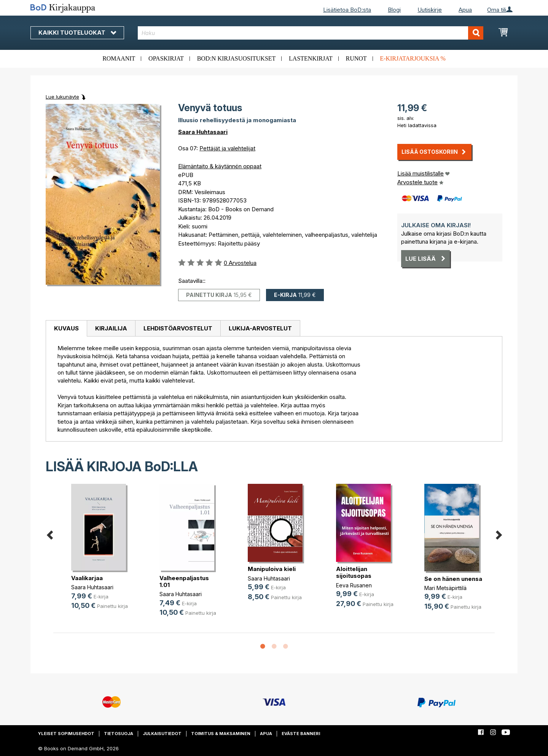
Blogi (394, 10)
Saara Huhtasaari (203, 132)
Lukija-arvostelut (260, 328)
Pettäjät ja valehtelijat (227, 148)
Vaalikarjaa (87, 578)
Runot (356, 58)
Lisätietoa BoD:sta (347, 10)
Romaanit (119, 58)
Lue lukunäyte (62, 97)
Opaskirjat (166, 58)
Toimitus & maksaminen (221, 734)
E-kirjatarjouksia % (413, 58)
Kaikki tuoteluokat (77, 33)
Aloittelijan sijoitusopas (354, 572)
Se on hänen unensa (453, 579)
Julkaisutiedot (162, 734)
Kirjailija (111, 328)
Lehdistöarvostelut (178, 328)
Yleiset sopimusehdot (66, 734)
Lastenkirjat (311, 58)
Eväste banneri (301, 734)
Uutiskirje (430, 10)
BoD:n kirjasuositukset (237, 58)
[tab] (66, 329)
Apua (465, 10)
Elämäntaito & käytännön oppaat (220, 166)
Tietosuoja (119, 734)
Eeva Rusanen (354, 585)
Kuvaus (66, 328)
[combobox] (311, 33)
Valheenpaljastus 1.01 (184, 581)
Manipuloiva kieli (272, 569)
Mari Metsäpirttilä (445, 588)
